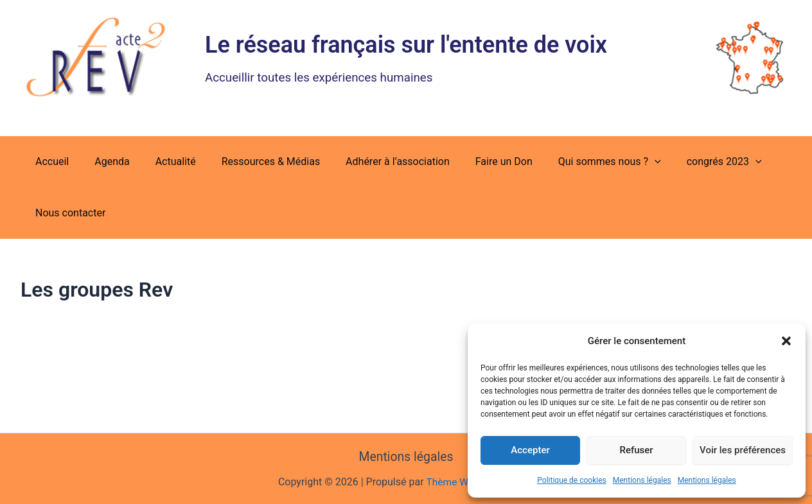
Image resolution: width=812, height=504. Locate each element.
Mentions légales (642, 480)
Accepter (530, 450)
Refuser (636, 450)
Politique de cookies (571, 480)
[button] (786, 341)
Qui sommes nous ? (576, 162)
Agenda (104, 161)
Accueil (49, 161)
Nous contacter (68, 213)
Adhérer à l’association (375, 161)
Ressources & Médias (253, 161)
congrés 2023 (686, 162)
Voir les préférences (743, 450)
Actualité (163, 161)
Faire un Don (476, 161)
